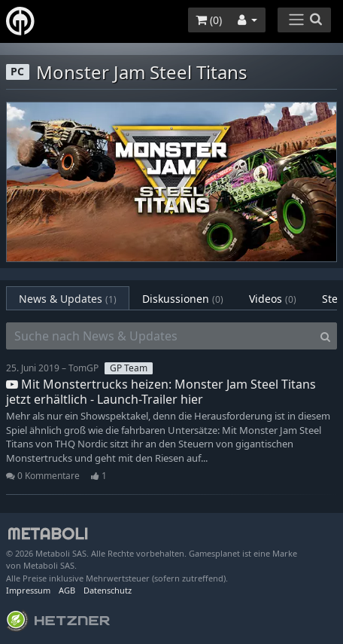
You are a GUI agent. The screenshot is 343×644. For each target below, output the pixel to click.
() (209, 20)
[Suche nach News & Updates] (160, 336)
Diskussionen (183, 299)
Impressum (28, 590)
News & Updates (68, 299)
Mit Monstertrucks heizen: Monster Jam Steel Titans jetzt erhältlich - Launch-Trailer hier (161, 391)
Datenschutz (108, 590)
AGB (67, 590)
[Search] (325, 336)
